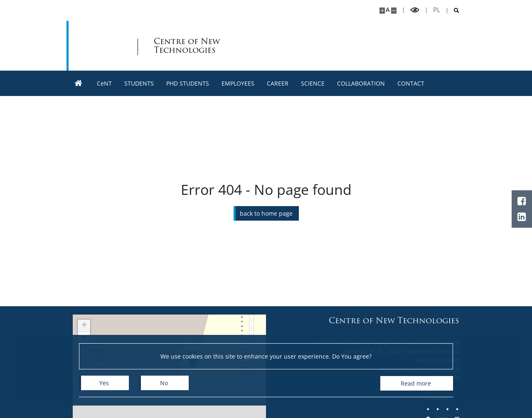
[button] (84, 326)
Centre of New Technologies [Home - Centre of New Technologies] (150, 46)
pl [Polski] (437, 10)
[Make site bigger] (382, 11)
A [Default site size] (388, 10)
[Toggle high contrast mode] (415, 10)
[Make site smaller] (394, 11)
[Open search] (453, 11)
